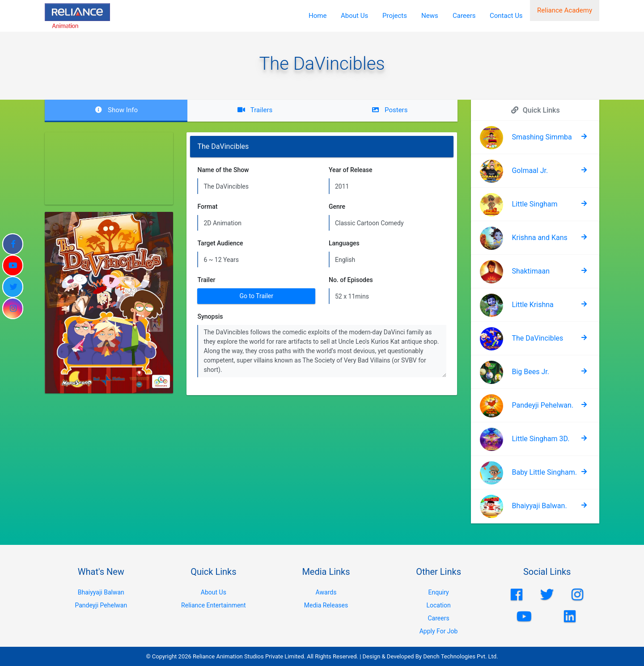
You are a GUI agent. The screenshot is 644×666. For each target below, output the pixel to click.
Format (207, 207)
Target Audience (220, 243)
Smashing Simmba (542, 137)
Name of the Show (223, 170)
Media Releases (326, 605)
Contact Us (506, 16)
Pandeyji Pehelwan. (542, 405)
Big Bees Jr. (530, 372)
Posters (390, 110)
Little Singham (534, 204)
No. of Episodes (351, 280)
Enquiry (438, 592)
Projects (395, 16)
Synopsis (210, 316)
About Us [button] (354, 16)
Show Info (116, 110)
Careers (464, 16)
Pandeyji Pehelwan (101, 605)
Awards (326, 592)
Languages (344, 243)
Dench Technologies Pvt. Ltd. (461, 656)
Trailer (206, 280)
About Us (214, 592)
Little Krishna (532, 305)
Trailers (254, 110)
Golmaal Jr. (530, 171)
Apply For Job (439, 631)
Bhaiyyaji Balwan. (539, 506)
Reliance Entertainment (214, 605)
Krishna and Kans (539, 238)
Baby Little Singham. (544, 472)
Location (438, 605)
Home (318, 16)
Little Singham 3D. (540, 439)
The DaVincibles (537, 338)
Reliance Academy (565, 16)
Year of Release (351, 170)
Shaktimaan (531, 271)
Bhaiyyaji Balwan (101, 592)
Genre (337, 207)
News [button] (430, 16)
